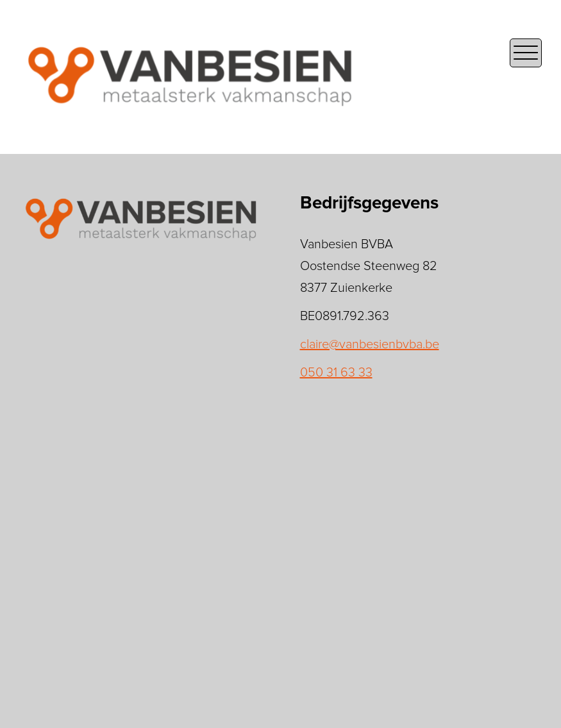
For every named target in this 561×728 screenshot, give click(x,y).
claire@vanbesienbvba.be (370, 344)
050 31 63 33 (336, 373)
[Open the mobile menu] (526, 53)
